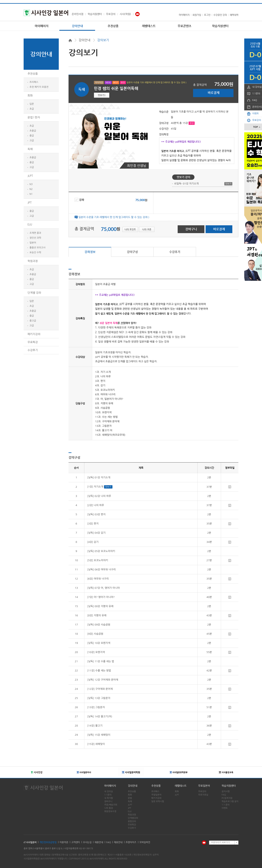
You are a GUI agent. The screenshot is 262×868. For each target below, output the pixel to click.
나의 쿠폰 (147, 229)
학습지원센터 (95, 14)
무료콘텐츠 (184, 26)
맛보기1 (102, 95)
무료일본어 (204, 786)
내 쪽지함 (109, 798)
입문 (32, 104)
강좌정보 (90, 252)
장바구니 (191, 229)
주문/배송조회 (111, 805)
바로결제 (214, 93)
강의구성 (132, 252)
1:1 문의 (225, 805)
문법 (130, 798)
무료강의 (111, 14)
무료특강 (33, 342)
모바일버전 (145, 842)
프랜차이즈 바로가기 (220, 842)
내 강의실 (109, 791)
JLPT (30, 176)
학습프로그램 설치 (230, 801)
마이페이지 (184, 15)
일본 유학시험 (158, 801)
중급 (32, 136)
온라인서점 (78, 14)
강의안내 (77, 26)
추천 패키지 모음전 (39, 87)
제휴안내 (118, 842)
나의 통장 (109, 808)
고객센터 (76, 842)
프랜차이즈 (131, 842)
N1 (31, 194)
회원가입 (197, 15)
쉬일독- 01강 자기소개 (186, 184)
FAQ (224, 795)
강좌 (79, 200)
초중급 (33, 131)
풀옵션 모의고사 (37, 248)
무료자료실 (203, 795)
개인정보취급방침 (48, 842)
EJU (30, 225)
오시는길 (87, 842)
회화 (30, 96)
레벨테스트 (149, 26)
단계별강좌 (133, 818)
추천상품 (113, 26)
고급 (32, 140)
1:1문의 (108, 795)
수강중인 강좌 (220, 15)
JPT (30, 203)
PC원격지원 (227, 798)
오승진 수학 (35, 252)
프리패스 (34, 82)
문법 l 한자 (34, 117)
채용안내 (99, 842)
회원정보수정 (110, 811)
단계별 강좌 (34, 293)
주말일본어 (156, 795)
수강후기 (33, 350)
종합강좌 (132, 821)
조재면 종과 (35, 233)
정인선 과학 (35, 238)
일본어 (33, 243)
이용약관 (64, 842)
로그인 (207, 15)
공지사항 (226, 791)
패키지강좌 (34, 334)
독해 (30, 149)
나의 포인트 (130, 229)
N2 (31, 189)
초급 (32, 109)
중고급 (33, 321)
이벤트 (225, 808)
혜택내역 (234, 15)
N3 (31, 184)
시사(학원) (125, 14)
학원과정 (33, 261)
